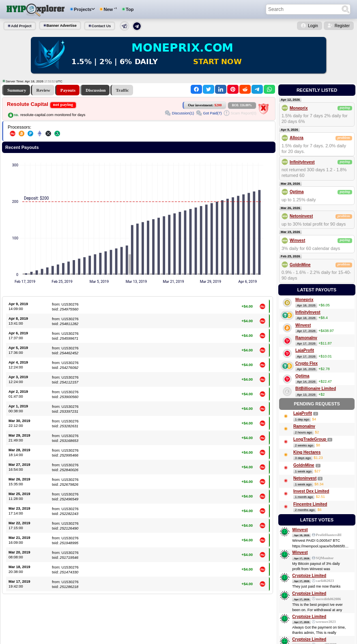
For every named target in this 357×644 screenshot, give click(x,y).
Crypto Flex (306, 363)
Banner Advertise (62, 26)
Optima (297, 192)
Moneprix (299, 108)
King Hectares (307, 452)
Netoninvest (301, 216)
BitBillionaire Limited (316, 389)
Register (342, 26)
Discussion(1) (183, 113)
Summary (17, 90)
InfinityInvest (302, 162)
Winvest (297, 240)
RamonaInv (306, 338)
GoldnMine (300, 265)
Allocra (297, 138)
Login (313, 26)
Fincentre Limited (310, 504)
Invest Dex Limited (311, 491)
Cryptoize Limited (309, 576)
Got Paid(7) (212, 113)
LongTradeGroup (310, 439)
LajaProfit (305, 350)
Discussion (96, 90)
